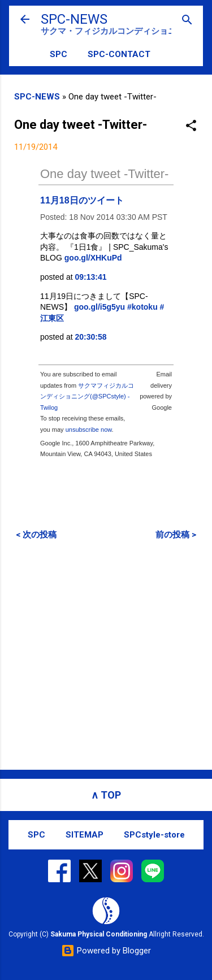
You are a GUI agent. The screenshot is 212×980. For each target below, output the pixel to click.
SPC (59, 54)
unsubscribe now (89, 430)
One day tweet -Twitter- (104, 174)
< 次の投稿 (36, 535)
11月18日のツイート (82, 200)
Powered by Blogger (106, 951)
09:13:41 (91, 277)
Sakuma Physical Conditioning (99, 934)
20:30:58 (91, 337)
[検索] (187, 21)
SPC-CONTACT (119, 54)
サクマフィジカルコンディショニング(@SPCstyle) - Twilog (87, 396)
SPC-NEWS (74, 19)
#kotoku (142, 307)
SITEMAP (85, 835)
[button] (191, 126)
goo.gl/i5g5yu (99, 307)
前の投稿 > (176, 535)
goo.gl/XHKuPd (93, 258)
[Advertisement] (106, 655)
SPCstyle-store (154, 835)
